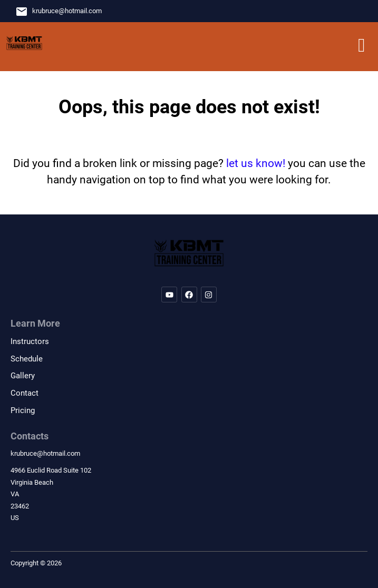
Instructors (30, 341)
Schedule (27, 359)
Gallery (23, 376)
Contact (25, 393)
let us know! (256, 163)
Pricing (23, 410)
